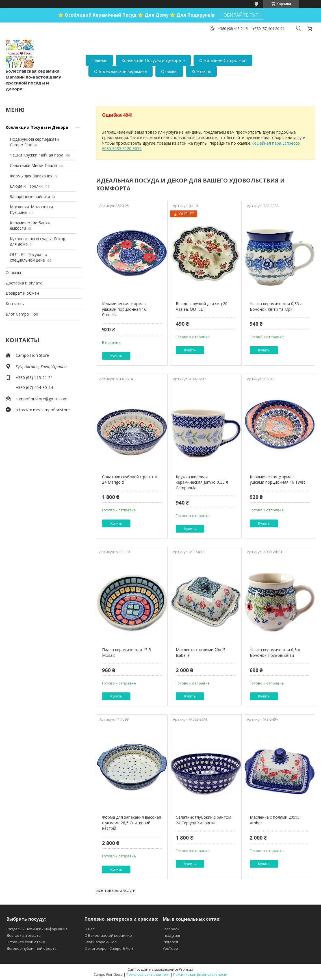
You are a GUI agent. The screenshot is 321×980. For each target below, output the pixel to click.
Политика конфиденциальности (200, 974)
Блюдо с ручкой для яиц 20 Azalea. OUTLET (202, 306)
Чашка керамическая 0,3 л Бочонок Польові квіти (275, 652)
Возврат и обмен (22, 293)
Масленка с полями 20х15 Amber (275, 820)
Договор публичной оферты (32, 948)
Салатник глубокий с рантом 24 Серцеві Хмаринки (203, 820)
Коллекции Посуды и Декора (151, 60)
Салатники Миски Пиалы (33, 165)
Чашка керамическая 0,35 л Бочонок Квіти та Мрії (276, 306)
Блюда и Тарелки (26, 186)
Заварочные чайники (30, 196)
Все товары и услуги (116, 890)
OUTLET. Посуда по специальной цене (29, 257)
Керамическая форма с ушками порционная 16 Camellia (124, 309)
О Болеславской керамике (121, 71)
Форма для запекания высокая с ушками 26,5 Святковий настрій (132, 823)
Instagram (171, 935)
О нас (89, 929)
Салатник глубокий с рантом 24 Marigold (130, 480)
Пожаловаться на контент (148, 974)
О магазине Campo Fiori (223, 60)
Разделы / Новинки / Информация (37, 929)
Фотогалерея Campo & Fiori (109, 948)
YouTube (170, 948)
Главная (99, 60)
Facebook (171, 929)
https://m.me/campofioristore (43, 410)
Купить (116, 356)
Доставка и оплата (24, 283)
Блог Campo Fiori (22, 314)
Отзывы (169, 71)
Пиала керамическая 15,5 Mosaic (126, 652)
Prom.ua (186, 969)
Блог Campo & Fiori (101, 942)
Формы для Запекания (31, 176)
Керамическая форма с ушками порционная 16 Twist (277, 480)
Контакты (201, 71)
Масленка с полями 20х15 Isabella (201, 652)
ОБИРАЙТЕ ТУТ (241, 15)
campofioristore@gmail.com (42, 399)
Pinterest (171, 942)
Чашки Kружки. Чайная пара (37, 155)
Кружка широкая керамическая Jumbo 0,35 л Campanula (202, 482)
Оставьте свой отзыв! (26, 942)
